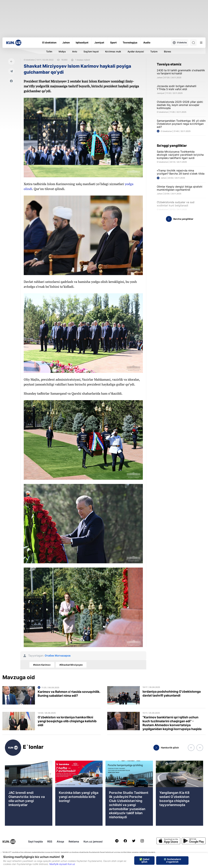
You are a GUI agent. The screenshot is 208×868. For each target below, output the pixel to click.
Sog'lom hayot (91, 51)
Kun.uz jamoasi (93, 841)
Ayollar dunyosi (136, 51)
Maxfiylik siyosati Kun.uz (62, 864)
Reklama (74, 841)
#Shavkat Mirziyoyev (71, 665)
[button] (191, 748)
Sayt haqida (35, 841)
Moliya (62, 51)
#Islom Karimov (42, 665)
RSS (50, 841)
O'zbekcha (180, 43)
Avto (75, 51)
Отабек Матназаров (58, 656)
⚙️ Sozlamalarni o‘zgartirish (172, 861)
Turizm (154, 51)
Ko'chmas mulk (113, 51)
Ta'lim (49, 51)
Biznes (168, 51)
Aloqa (60, 841)
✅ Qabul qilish (144, 861)
